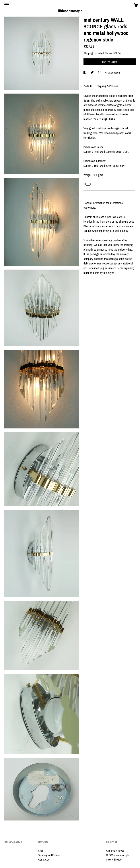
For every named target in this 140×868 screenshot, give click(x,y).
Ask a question (112, 73)
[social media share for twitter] (92, 73)
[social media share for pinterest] (100, 73)
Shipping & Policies (107, 86)
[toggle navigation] (7, 5)
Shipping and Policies (49, 855)
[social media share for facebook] (85, 73)
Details (88, 86)
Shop (41, 851)
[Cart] (136, 5)
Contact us (44, 860)
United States (104, 53)
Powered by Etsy (114, 860)
